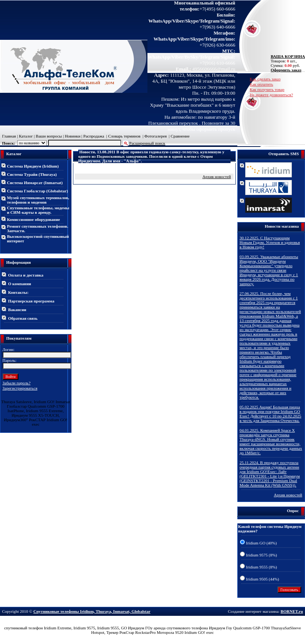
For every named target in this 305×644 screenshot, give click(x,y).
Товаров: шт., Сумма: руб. (286, 61)
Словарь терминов (124, 136)
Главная (9, 136)
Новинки (73, 136)
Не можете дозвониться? (271, 95)
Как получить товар (267, 89)
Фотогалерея (156, 136)
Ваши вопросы (49, 136)
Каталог (26, 136)
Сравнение (180, 136)
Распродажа (94, 136)
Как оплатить (261, 84)
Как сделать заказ (265, 79)
